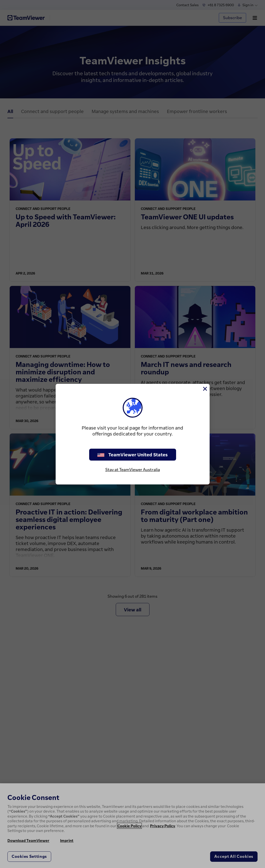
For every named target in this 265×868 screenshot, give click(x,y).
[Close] (205, 389)
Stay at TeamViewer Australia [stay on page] (133, 470)
